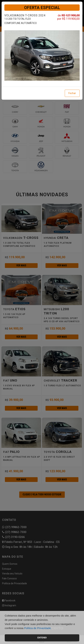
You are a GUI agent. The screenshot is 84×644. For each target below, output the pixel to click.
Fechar (72, 93)
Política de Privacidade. (38, 628)
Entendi (42, 638)
